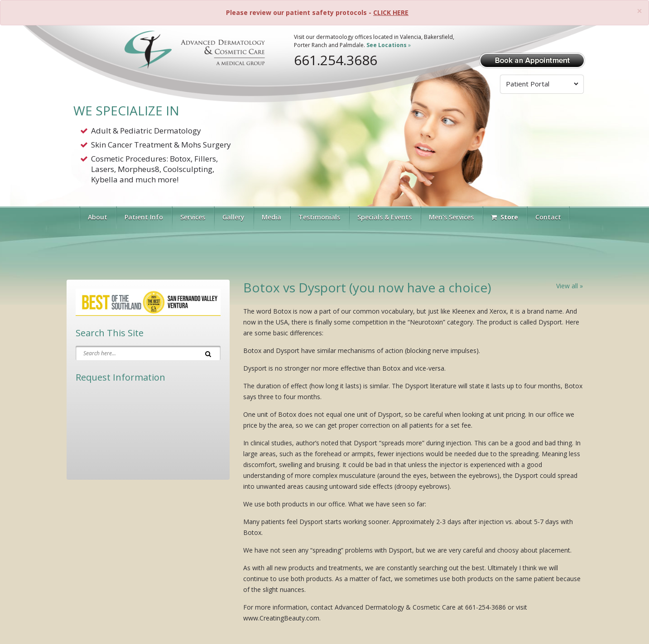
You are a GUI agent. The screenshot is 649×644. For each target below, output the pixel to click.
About (98, 217)
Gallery (233, 217)
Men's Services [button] (451, 217)
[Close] (639, 11)
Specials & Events (385, 217)
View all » (570, 286)
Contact (548, 217)
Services (193, 217)
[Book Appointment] (532, 60)
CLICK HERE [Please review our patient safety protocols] (391, 12)
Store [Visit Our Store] (505, 217)
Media (272, 217)
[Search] (208, 353)
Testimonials (319, 217)
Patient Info (144, 217)
